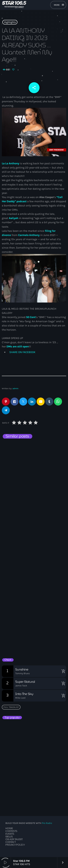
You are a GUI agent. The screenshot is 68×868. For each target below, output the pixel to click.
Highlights (10, 22)
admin (16, 389)
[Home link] (14, 5)
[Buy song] (63, 671)
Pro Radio (47, 823)
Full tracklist (11, 707)
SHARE (22, 352)
